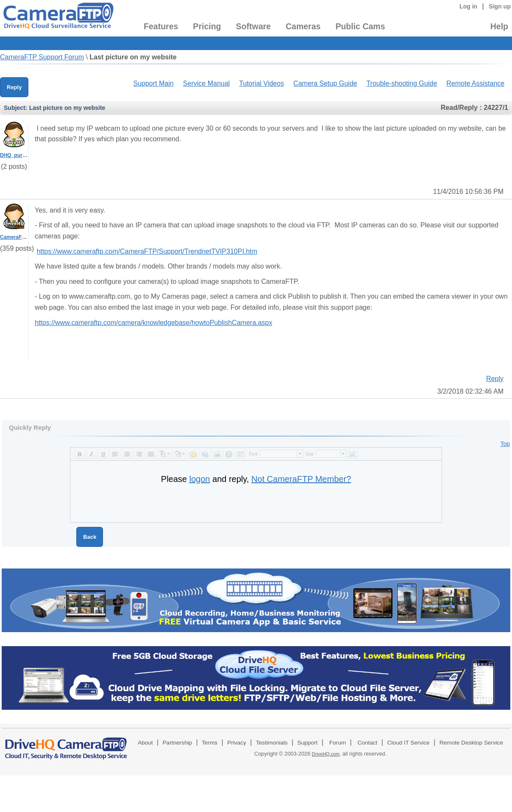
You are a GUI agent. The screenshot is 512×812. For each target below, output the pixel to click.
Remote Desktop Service (471, 743)
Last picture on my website (133, 57)
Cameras (303, 26)
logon (200, 479)
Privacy (237, 743)
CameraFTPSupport (24, 237)
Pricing (207, 26)
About (145, 743)
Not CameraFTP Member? (301, 479)
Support (308, 743)
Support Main (153, 83)
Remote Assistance (475, 83)
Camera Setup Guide (325, 83)
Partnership (178, 743)
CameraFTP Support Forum (42, 57)
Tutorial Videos (262, 83)
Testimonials (272, 743)
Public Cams (360, 26)
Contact (368, 743)
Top (505, 444)
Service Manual (206, 83)
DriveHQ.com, (326, 754)
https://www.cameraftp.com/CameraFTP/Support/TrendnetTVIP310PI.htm (147, 251)
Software (253, 26)
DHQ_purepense (20, 155)
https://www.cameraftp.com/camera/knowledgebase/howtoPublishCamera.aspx (153, 323)
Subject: (15, 108)
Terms (210, 743)
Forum (338, 743)
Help (499, 26)
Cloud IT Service (408, 743)
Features (161, 26)
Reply (14, 87)
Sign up (500, 6)
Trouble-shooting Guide (402, 83)
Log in (468, 6)
